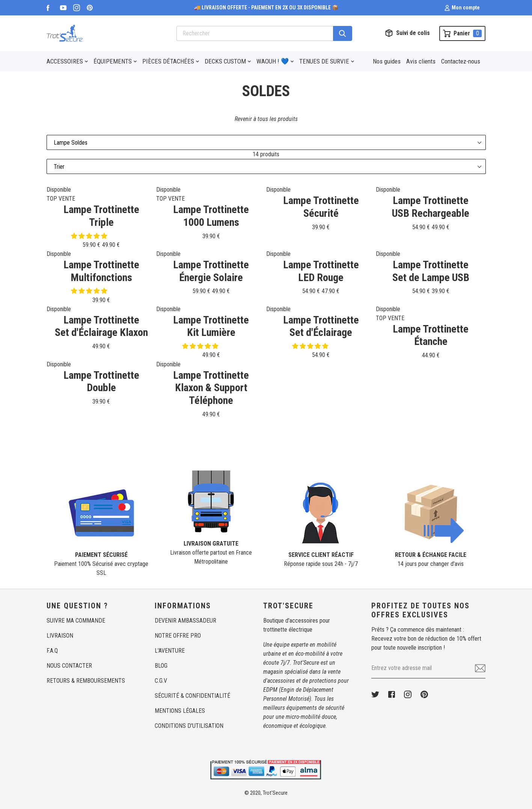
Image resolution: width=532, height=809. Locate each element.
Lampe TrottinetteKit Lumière (211, 326)
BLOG (161, 666)
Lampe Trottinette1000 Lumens (211, 216)
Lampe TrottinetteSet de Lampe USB (431, 271)
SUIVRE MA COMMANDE (76, 621)
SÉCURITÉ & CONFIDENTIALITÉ (192, 696)
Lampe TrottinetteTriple (101, 216)
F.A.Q (52, 651)
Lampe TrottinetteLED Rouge (321, 271)
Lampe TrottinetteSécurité (321, 207)
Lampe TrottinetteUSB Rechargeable (431, 207)
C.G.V (161, 681)
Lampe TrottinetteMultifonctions (101, 271)
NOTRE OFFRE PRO (178, 636)
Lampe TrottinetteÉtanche (431, 335)
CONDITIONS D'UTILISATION (189, 726)
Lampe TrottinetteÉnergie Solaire (211, 271)
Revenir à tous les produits (266, 119)
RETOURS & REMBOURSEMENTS (86, 681)
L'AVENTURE (170, 651)
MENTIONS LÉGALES (180, 711)
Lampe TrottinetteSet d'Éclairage (321, 326)
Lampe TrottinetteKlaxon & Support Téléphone (211, 388)
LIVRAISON (60, 636)
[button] (90, 236)
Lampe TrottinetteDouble (101, 382)
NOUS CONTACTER (69, 666)
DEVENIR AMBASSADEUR (185, 621)
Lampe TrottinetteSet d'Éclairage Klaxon (101, 326)
